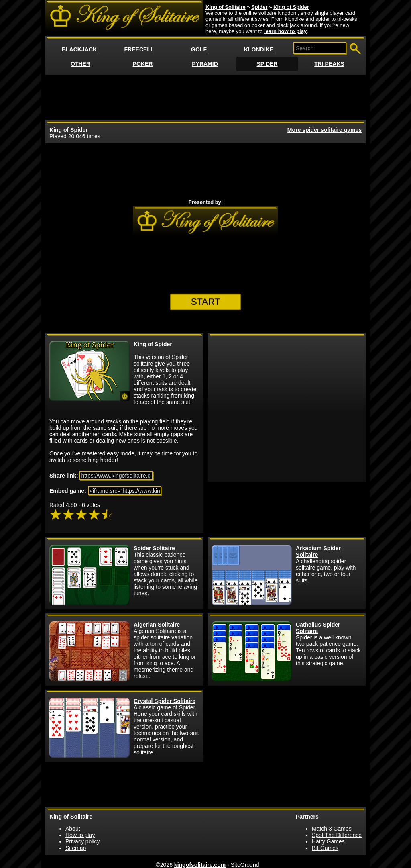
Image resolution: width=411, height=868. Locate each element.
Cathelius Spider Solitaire (318, 628)
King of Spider (291, 7)
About (73, 829)
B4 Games (325, 848)
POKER (143, 64)
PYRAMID (205, 64)
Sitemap (76, 848)
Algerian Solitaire (157, 625)
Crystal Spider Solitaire (165, 701)
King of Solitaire (226, 7)
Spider (259, 7)
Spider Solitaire (154, 548)
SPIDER (267, 64)
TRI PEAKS (329, 64)
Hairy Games (328, 841)
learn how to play (285, 31)
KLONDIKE (259, 49)
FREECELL (139, 49)
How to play (80, 835)
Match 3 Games (332, 829)
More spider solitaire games (325, 130)
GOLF (199, 49)
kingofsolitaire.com (200, 865)
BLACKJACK (79, 49)
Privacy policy (83, 841)
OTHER (80, 64)
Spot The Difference (337, 835)
